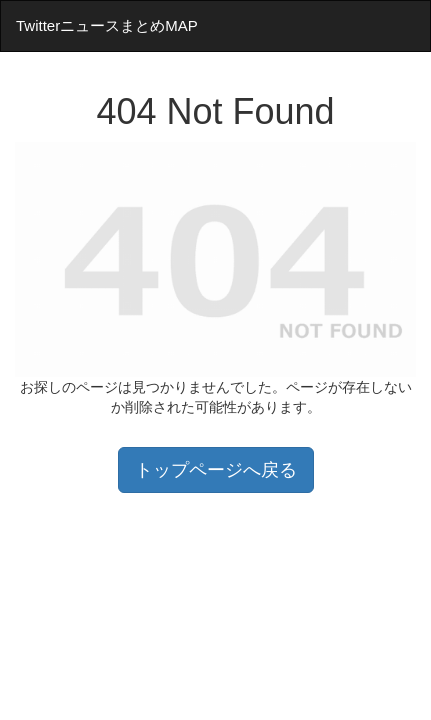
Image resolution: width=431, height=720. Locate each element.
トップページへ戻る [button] (216, 470)
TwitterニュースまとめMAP (107, 25)
